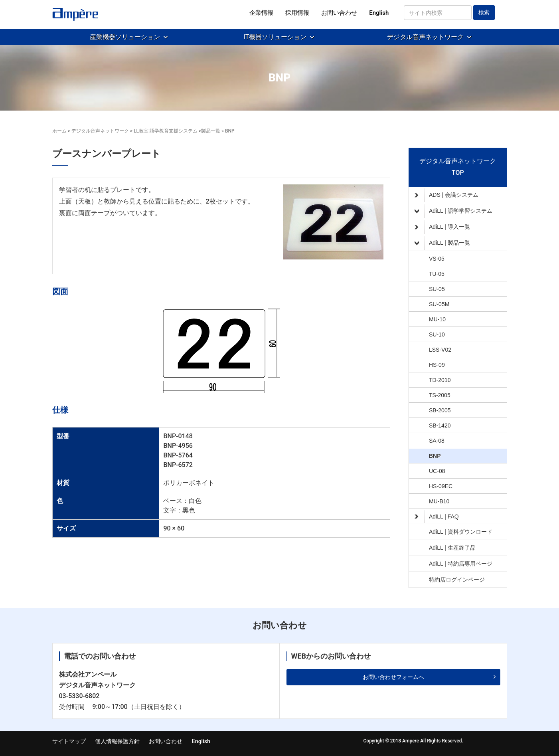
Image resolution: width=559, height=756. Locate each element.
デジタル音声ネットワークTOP (458, 167)
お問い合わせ (339, 13)
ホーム (59, 131)
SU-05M (439, 304)
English (379, 13)
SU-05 (437, 289)
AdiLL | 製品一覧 (442, 243)
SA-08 (437, 441)
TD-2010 (440, 380)
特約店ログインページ (457, 580)
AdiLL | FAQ (437, 517)
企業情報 (261, 13)
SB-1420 (440, 425)
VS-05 (437, 259)
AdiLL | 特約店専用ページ (461, 564)
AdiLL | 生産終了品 (452, 548)
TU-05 (437, 274)
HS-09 (437, 365)
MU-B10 (439, 501)
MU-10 (437, 319)
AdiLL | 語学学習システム (453, 211)
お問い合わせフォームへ (393, 677)
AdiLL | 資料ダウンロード (461, 532)
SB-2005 (440, 410)
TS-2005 (440, 395)
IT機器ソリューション (275, 37)
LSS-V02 (440, 350)
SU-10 (437, 334)
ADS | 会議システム (446, 195)
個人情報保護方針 (117, 741)
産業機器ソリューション (125, 37)
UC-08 (437, 471)
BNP (435, 456)
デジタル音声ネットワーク (425, 37)
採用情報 (297, 13)
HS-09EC (441, 486)
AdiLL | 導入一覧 (442, 227)
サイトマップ (69, 741)
